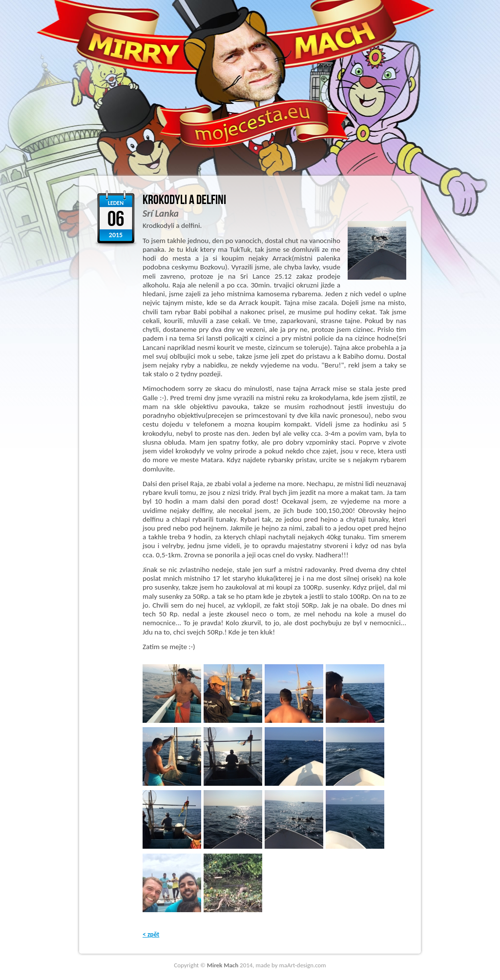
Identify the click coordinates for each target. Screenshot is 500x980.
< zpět (151, 934)
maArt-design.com (303, 965)
